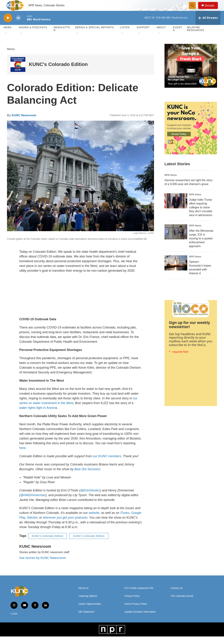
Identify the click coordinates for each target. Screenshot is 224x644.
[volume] (18, 26)
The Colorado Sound (182, 604)
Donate (212, 9)
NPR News (171, 183)
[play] (8, 26)
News (11, 57)
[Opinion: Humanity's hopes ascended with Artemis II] (176, 270)
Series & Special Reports (94, 35)
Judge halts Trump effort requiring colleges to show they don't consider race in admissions (201, 215)
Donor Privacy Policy (136, 611)
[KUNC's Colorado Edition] (18, 72)
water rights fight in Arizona (38, 415)
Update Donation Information (140, 619)
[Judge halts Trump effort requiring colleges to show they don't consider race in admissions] (176, 208)
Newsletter (62, 36)
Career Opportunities (90, 611)
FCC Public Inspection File (139, 596)
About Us (83, 596)
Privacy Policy (132, 604)
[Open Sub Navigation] (6, 41)
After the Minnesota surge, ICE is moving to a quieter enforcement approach (201, 246)
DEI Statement (86, 619)
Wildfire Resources (196, 36)
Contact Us (177, 596)
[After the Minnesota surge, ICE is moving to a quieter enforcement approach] (176, 239)
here (22, 455)
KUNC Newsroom (24, 123)
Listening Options (88, 604)
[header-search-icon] (194, 9)
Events (178, 36)
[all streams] (208, 25)
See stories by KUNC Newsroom (43, 565)
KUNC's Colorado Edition (58, 72)
